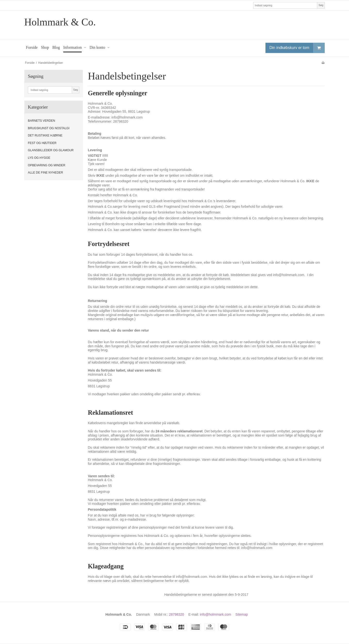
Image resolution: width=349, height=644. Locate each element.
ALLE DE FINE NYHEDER (45, 173)
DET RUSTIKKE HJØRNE (45, 135)
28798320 (176, 614)
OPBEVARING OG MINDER (47, 165)
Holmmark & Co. (60, 22)
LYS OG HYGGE (39, 158)
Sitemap (242, 614)
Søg (321, 5)
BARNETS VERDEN (41, 121)
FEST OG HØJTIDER (42, 143)
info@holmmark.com (216, 614)
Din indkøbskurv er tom (297, 48)
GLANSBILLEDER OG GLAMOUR (51, 150)
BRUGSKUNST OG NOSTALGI (49, 128)
